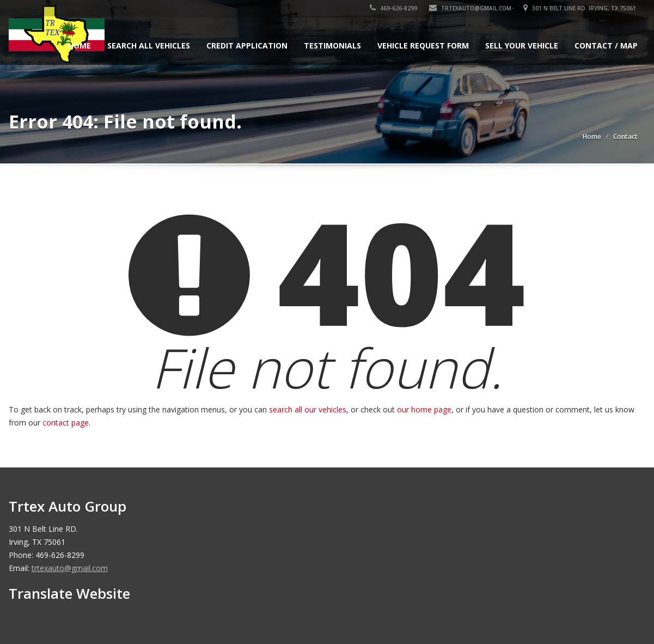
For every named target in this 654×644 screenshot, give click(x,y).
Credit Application (247, 45)
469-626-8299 (395, 8)
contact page (66, 423)
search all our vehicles (308, 409)
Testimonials (332, 45)
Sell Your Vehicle (522, 45)
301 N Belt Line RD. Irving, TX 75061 (581, 8)
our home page (424, 409)
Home (80, 45)
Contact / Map (606, 45)
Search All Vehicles (149, 45)
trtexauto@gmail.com (472, 8)
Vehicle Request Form (423, 45)
